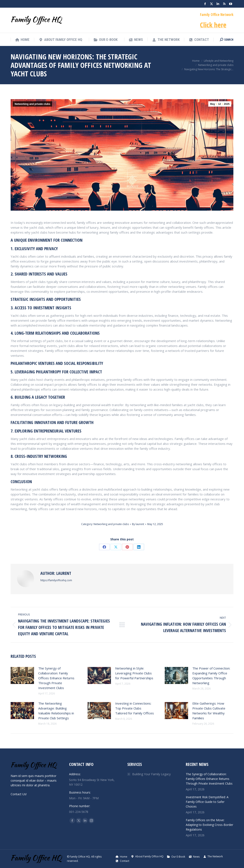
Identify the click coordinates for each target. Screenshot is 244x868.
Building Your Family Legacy (151, 774)
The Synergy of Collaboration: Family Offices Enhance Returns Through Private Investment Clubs (56, 678)
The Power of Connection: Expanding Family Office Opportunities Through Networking (211, 676)
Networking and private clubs (32, 104)
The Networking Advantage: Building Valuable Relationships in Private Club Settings (56, 711)
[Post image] (22, 675)
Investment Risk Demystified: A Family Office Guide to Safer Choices (207, 802)
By (138, 524)
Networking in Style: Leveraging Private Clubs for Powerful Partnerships (134, 673)
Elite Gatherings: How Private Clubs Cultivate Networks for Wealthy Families (209, 711)
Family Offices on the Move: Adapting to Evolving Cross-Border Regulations (209, 825)
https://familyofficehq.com (56, 580)
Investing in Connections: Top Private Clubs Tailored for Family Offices (135, 708)
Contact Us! (19, 794)
